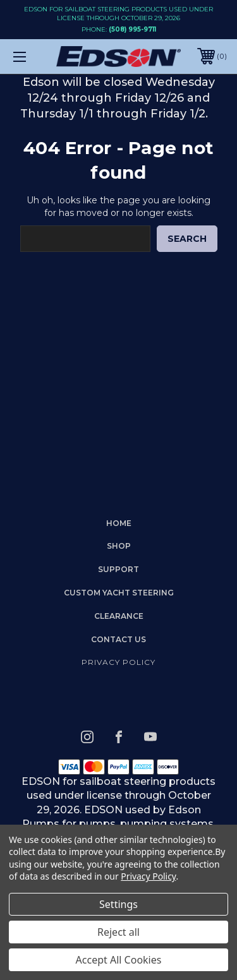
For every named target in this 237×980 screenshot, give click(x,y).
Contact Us (118, 639)
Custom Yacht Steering (119, 593)
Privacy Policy (118, 662)
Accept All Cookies (119, 960)
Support (118, 569)
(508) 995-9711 (132, 29)
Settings (118, 904)
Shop (119, 546)
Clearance (119, 616)
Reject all (118, 932)
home (119, 523)
